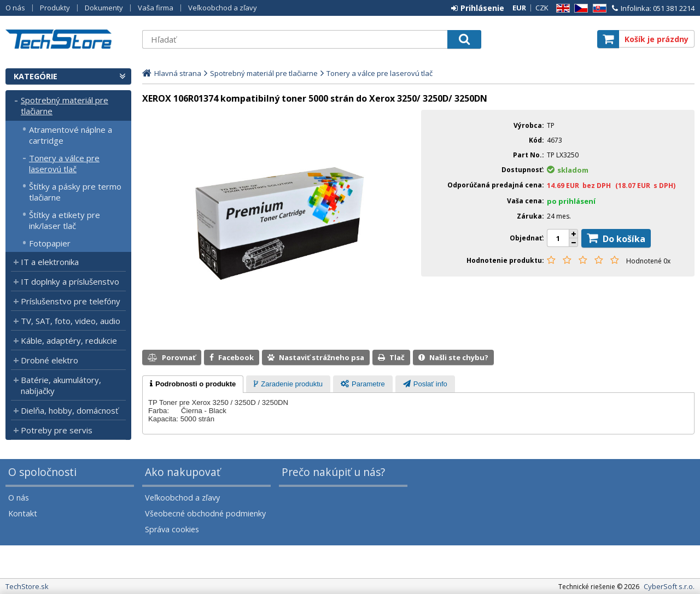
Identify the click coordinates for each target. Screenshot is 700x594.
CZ (579, 8)
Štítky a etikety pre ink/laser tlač (65, 220)
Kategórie (36, 76)
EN (561, 8)
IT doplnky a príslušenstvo (70, 281)
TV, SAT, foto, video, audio (71, 321)
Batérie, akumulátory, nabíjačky (61, 385)
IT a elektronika (50, 262)
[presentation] (193, 384)
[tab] (193, 384)
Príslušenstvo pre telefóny (71, 301)
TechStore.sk (68, 39)
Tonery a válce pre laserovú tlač (64, 163)
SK (598, 8)
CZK (542, 8)
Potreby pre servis (57, 430)
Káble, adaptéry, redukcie (69, 340)
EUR (519, 8)
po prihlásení (571, 201)
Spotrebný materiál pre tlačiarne (65, 105)
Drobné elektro (49, 360)
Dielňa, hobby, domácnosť (69, 410)
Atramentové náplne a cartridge (71, 135)
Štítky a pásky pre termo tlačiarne (75, 192)
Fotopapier (50, 243)
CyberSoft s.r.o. (669, 586)
